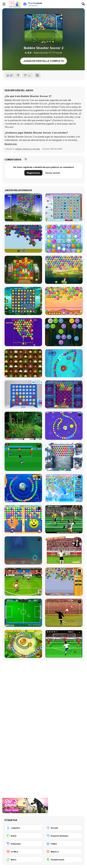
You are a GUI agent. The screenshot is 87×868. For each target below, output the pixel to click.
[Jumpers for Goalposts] (64, 613)
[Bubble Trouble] (23, 550)
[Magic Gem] (23, 519)
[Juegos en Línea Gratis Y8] (15, 4)
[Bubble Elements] (64, 488)
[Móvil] (24, 860)
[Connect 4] (23, 394)
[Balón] (24, 836)
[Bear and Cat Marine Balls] (23, 488)
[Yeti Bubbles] (64, 457)
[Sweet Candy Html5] (64, 301)
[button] (11, 144)
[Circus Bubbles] (64, 270)
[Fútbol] (64, 844)
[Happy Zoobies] (23, 301)
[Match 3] (64, 852)
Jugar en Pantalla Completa (44, 61)
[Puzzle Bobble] (64, 394)
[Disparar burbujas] (64, 836)
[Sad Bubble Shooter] (23, 239)
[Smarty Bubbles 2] (23, 332)
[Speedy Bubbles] (64, 582)
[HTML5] (24, 852)
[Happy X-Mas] (64, 207)
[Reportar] (27, 75)
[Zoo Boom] (23, 270)
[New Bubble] (23, 207)
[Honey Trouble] (23, 644)
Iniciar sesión (53, 173)
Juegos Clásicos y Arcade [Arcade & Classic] (27, 149)
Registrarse (33, 173)
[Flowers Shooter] (64, 332)
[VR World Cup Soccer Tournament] (23, 613)
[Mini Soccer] (23, 457)
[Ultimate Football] (64, 519)
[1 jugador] (24, 828)
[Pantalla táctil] (64, 860)
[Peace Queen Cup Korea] (23, 582)
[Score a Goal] (64, 644)
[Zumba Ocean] (64, 363)
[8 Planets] (64, 426)
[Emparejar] (24, 844)
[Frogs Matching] (23, 363)
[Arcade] (64, 828)
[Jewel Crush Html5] (64, 239)
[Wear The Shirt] (64, 550)
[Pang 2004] (23, 426)
